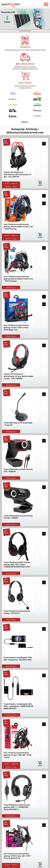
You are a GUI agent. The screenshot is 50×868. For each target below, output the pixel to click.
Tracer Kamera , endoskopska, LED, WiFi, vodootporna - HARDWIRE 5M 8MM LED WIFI (18, 706)
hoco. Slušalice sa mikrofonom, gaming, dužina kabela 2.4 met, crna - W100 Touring (18, 227)
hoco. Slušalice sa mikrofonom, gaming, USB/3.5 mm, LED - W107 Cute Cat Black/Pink (17, 856)
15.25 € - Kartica (11, 183)
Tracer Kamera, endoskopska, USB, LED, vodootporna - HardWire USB (18, 659)
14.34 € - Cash (11, 187)
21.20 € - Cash (11, 239)
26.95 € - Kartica (11, 865)
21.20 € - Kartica (11, 764)
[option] (25, 19)
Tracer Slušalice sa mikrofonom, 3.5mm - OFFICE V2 (17, 612)
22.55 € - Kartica (11, 235)
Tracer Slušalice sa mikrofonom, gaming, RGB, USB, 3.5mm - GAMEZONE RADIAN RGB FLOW (17, 564)
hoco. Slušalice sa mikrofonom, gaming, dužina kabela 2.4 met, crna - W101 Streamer (18, 279)
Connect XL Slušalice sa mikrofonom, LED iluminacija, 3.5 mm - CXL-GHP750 (17, 174)
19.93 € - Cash (11, 767)
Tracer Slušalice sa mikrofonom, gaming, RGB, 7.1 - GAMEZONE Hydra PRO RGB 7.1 (17, 807)
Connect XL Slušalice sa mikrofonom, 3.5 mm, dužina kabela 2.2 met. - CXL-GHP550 (18, 376)
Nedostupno (11, 287)
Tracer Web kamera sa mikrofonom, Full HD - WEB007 (18, 517)
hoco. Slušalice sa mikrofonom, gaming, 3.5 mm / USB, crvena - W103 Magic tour (16, 327)
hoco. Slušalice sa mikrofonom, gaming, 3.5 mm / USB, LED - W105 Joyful (18, 755)
